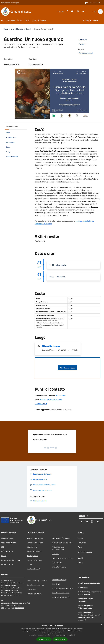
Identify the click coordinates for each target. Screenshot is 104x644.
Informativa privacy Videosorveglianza (85, 607)
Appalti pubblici (32, 556)
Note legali (56, 584)
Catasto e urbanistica (34, 560)
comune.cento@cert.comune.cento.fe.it (16, 603)
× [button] (102, 625)
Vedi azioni (83, 44)
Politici (4, 556)
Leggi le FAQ (31, 589)
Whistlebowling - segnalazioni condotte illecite (89, 593)
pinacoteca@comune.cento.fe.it (51, 399)
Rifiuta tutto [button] (60, 639)
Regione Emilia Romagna (10, 3)
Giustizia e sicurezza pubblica (63, 543)
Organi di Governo (8, 538)
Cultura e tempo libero (35, 543)
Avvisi (80, 547)
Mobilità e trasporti (34, 569)
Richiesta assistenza (34, 594)
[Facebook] (66, 11)
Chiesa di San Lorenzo (51, 346)
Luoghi (80, 558)
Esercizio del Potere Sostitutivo (86, 600)
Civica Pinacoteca (41, 404)
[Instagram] (77, 11)
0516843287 (61, 395)
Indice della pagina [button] (12, 126)
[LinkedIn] (82, 11)
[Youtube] (71, 11)
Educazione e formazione (61, 538)
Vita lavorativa (32, 547)
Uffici (3, 547)
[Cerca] (100, 12)
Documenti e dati (7, 564)
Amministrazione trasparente (89, 583)
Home (6, 29)
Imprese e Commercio (34, 551)
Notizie (80, 538)
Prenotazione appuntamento (37, 581)
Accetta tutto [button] (44, 639)
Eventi (28, 29)
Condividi (83, 40)
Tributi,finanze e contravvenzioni (58, 548)
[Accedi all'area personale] (92, 3)
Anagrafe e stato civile (35, 538)
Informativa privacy (59, 580)
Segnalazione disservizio (35, 585)
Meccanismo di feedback (61, 597)
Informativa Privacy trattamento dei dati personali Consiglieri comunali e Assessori (89, 616)
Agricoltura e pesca (59, 567)
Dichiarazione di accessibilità (63, 588)
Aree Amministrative (9, 543)
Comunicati (82, 543)
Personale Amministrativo (10, 560)
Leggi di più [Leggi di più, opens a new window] (72, 635)
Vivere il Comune (17, 29)
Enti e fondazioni (7, 551)
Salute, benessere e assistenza (63, 558)
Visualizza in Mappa (67, 368)
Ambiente (56, 554)
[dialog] (52, 633)
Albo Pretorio (83, 587)
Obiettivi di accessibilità (61, 593)
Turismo (30, 564)
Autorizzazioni (57, 562)
